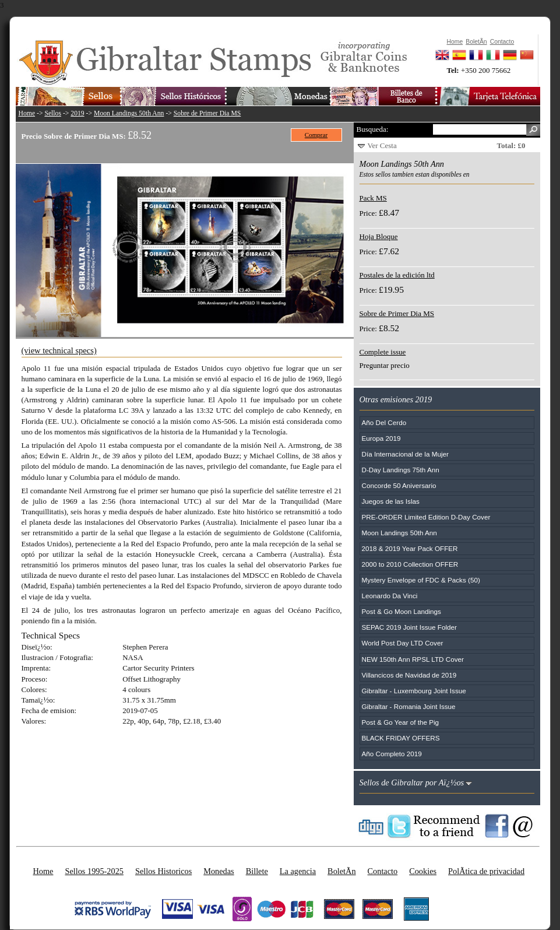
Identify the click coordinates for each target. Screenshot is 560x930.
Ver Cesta (382, 145)
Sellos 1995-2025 (94, 871)
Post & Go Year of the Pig (401, 722)
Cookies (423, 871)
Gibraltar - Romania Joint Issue (409, 706)
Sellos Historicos (163, 871)
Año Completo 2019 (392, 754)
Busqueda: (373, 129)
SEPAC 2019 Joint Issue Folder (410, 627)
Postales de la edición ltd (397, 275)
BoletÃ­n (341, 871)
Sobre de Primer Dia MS (207, 113)
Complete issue (383, 352)
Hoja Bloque (379, 236)
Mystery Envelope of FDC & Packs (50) (421, 580)
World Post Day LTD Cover (403, 643)
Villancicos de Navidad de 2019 (409, 675)
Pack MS (373, 198)
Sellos (53, 113)
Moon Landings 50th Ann (129, 113)
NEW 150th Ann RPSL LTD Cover (413, 659)
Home (27, 113)
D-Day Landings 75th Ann (401, 470)
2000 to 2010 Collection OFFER (410, 564)
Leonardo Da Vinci (390, 596)
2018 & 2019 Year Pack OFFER (410, 548)
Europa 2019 (381, 438)
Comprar (316, 135)
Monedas (219, 871)
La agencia (298, 871)
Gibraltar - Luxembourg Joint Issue (414, 691)
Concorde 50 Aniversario (399, 485)
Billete (257, 871)
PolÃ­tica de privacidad (486, 871)
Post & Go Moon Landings (401, 611)
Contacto (383, 871)
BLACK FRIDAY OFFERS (401, 738)
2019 (77, 113)
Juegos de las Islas (391, 501)
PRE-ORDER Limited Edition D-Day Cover (426, 517)
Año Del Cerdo (384, 422)
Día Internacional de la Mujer (405, 454)
